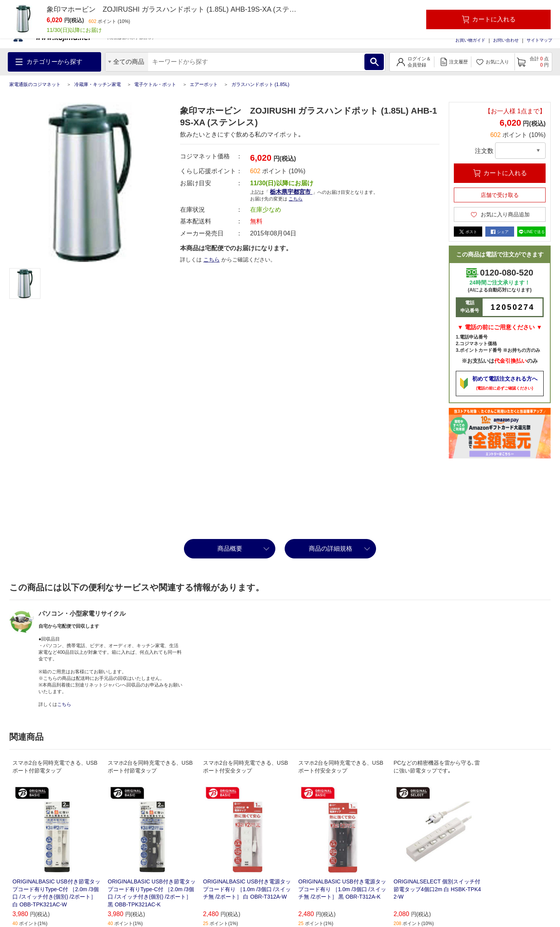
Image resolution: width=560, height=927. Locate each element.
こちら (296, 199)
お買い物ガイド (470, 40)
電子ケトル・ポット (155, 84)
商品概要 (230, 549)
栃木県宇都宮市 (291, 192)
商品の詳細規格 (331, 549)
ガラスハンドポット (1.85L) (260, 84)
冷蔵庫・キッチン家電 (98, 84)
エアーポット (204, 84)
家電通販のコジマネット (35, 84)
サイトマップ (539, 40)
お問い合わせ (506, 40)
